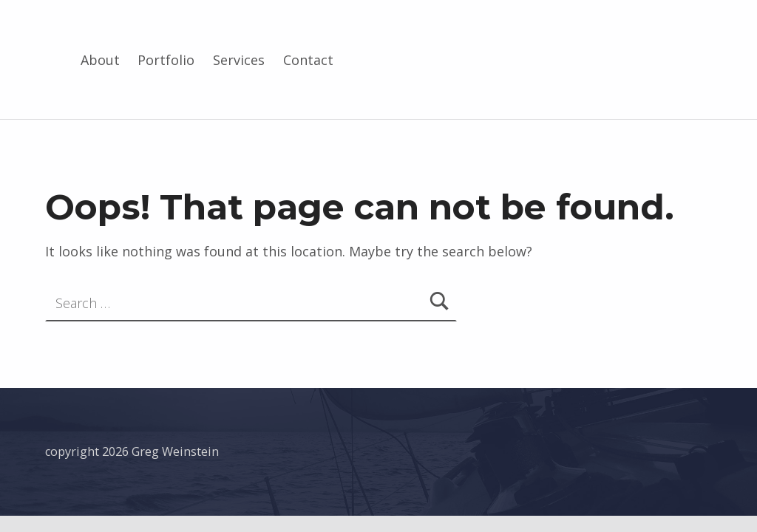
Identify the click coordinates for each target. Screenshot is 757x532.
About (100, 60)
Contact (308, 60)
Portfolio (166, 60)
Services (239, 60)
